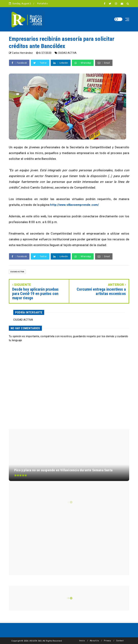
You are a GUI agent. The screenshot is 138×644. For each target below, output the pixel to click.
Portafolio (42, 4)
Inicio (82, 641)
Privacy (107, 641)
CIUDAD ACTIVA (67, 53)
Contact (120, 641)
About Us (94, 641)
